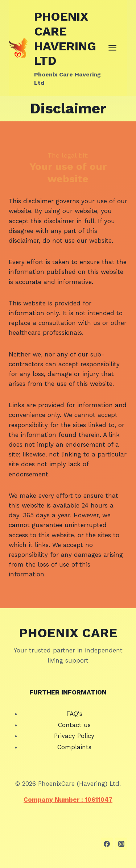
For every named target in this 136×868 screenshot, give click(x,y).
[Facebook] (107, 844)
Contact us (74, 725)
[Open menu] (116, 48)
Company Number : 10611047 (68, 800)
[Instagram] (121, 844)
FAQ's (74, 714)
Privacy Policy (74, 736)
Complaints (74, 747)
